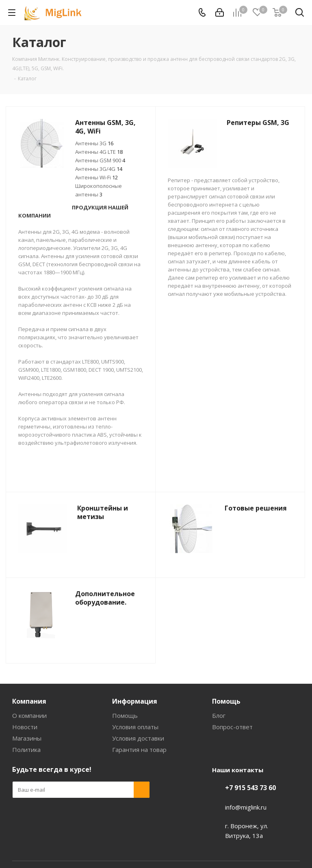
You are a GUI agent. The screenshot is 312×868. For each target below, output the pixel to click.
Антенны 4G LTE (99, 152)
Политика (26, 750)
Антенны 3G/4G (99, 169)
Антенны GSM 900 (100, 160)
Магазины (27, 738)
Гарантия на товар (139, 750)
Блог (219, 715)
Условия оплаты (135, 727)
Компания (29, 701)
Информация (135, 701)
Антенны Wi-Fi (96, 177)
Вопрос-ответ (232, 727)
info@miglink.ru (246, 807)
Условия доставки (138, 738)
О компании (29, 715)
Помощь (125, 715)
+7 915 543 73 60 (250, 788)
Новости (25, 727)
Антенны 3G (94, 143)
